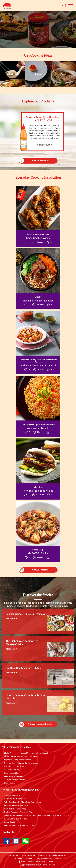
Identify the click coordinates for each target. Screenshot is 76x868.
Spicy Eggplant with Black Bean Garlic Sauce (23, 802)
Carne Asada (9, 822)
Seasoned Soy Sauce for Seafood (18, 760)
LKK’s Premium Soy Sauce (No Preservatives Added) (26, 753)
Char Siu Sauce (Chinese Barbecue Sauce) (21, 763)
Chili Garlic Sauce (11, 770)
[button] (64, 6)
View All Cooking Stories (35, 724)
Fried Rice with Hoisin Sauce (16, 806)
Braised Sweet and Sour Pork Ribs (18, 812)
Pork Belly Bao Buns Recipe (16, 809)
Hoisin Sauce (9, 783)
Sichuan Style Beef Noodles (16, 819)
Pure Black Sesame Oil (13, 777)
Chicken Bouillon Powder (15, 780)
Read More (11, 619)
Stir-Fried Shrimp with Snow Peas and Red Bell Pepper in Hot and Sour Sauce (37, 816)
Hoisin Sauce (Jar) (12, 773)
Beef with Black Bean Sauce (16, 799)
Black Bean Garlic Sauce (14, 766)
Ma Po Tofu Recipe (12, 796)
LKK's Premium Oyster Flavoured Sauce (21, 756)
